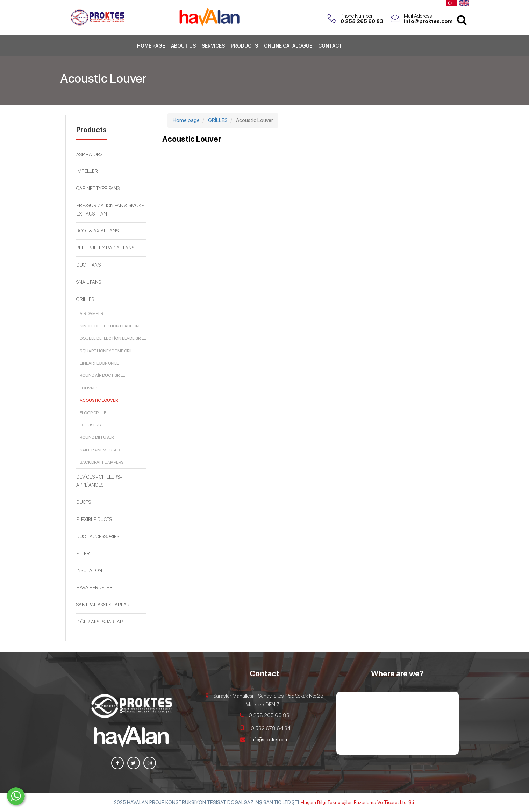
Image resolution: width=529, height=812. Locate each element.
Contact (330, 47)
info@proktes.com (270, 740)
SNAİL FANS (89, 282)
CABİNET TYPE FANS (98, 188)
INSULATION (89, 570)
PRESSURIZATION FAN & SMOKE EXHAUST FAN (110, 210)
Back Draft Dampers (102, 462)
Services (213, 47)
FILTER (83, 553)
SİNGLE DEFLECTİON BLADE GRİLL (112, 326)
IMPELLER (87, 171)
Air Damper (91, 313)
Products (244, 47)
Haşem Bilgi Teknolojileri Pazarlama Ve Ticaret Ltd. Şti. (358, 802)
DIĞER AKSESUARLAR (100, 622)
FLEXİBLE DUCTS (94, 519)
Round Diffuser (97, 437)
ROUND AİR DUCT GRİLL (102, 375)
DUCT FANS (88, 265)
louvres (89, 388)
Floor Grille (93, 413)
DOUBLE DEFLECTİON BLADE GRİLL (113, 338)
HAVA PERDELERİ (95, 587)
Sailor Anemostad (100, 450)
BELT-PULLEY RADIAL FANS (105, 248)
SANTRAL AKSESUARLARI (103, 605)
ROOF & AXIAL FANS (97, 231)
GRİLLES (85, 299)
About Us (183, 47)
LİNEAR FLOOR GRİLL (99, 363)
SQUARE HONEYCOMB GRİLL (107, 351)
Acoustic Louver (99, 400)
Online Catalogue (288, 47)
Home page (151, 47)
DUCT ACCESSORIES (98, 536)
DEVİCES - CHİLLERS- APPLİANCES (99, 481)
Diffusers (90, 425)
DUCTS (84, 502)
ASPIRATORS (89, 154)
